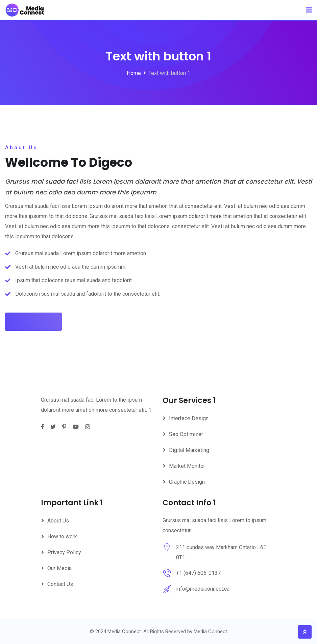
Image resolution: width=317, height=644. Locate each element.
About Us (58, 521)
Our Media (59, 568)
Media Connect (210, 632)
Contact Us (60, 584)
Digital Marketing (189, 450)
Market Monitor (187, 466)
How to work (62, 536)
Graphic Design (187, 482)
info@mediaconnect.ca (203, 589)
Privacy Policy (64, 552)
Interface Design (189, 418)
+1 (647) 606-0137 (198, 573)
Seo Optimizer (186, 434)
